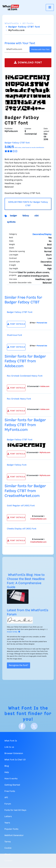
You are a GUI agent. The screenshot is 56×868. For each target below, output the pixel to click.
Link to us (9, 747)
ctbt (36, 216)
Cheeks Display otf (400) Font (22, 529)
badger (13, 216)
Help (7, 772)
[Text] (16, 49)
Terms (8, 842)
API (6, 798)
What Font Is (23, 708)
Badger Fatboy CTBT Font (20, 312)
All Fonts (28, 24)
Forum (8, 804)
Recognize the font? (18, 665)
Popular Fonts (11, 829)
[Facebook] (22, 726)
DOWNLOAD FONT (28, 62)
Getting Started (12, 785)
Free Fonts (10, 791)
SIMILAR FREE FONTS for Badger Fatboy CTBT (28, 204)
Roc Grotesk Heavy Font (19, 399)
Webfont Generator (14, 835)
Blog (7, 766)
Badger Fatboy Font (17, 465)
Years (7, 823)
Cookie (8, 848)
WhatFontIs (12, 24)
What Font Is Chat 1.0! (15, 760)
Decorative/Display (42, 234)
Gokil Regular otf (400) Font (21, 506)
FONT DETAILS (16, 324)
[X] (34, 726)
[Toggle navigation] (50, 7)
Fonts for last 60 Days (15, 810)
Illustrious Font (14, 335)
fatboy (26, 216)
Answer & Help (14, 632)
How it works (11, 779)
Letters (8, 817)
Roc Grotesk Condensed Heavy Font (25, 376)
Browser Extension (14, 753)
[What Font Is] (11, 7)
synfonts (11, 222)
